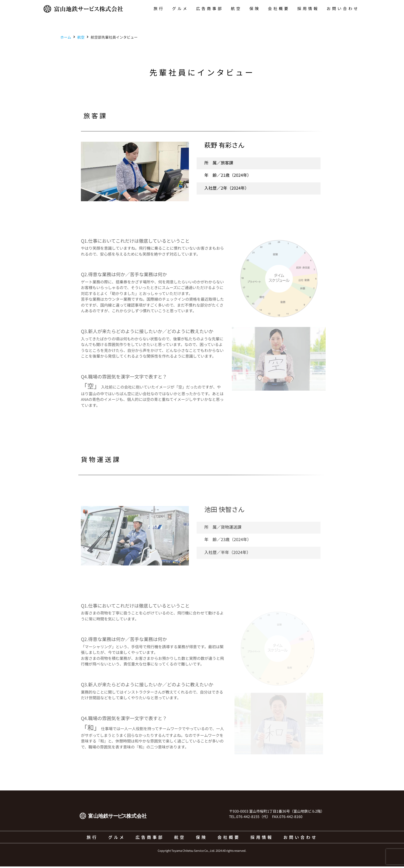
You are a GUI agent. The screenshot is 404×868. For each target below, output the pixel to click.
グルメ (180, 8)
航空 (236, 8)
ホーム (66, 38)
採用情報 (308, 8)
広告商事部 (210, 8)
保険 (255, 8)
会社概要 (279, 8)
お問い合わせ (343, 8)
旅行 (159, 8)
